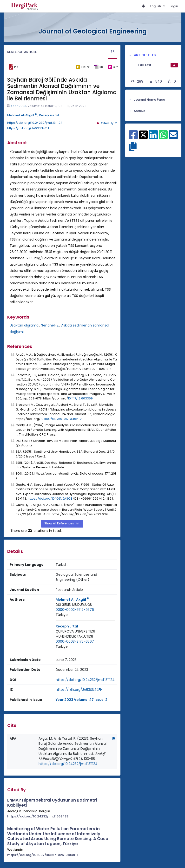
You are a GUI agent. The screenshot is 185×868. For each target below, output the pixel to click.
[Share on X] (143, 134)
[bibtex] (83, 67)
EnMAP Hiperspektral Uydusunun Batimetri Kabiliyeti (52, 803)
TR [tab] (112, 51)
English (156, 6)
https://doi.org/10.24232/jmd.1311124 (35, 123)
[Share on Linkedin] (153, 137)
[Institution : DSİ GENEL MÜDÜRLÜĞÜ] (74, 605)
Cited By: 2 (109, 123)
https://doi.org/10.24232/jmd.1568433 (38, 816)
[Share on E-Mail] (173, 137)
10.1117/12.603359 (80, 398)
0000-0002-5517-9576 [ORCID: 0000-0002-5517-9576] (75, 610)
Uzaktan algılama (24, 325)
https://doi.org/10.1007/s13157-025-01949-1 (43, 855)
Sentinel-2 (50, 325)
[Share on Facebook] (133, 137)
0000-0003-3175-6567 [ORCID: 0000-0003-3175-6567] (75, 641)
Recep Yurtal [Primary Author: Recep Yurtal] (67, 626)
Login (174, 6)
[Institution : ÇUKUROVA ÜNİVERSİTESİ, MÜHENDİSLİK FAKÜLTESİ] (85, 634)
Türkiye (62, 615)
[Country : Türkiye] (62, 615)
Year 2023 (19, 106)
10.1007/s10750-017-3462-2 (61, 419)
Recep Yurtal (49, 115)
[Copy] (113, 738)
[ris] (99, 67)
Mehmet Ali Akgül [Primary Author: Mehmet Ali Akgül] (72, 600)
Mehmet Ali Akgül (22, 115)
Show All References (59, 523)
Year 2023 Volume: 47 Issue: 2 (82, 700)
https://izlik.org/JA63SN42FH (29, 128)
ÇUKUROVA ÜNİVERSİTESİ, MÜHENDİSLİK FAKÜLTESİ (76, 634)
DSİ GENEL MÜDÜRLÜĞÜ (74, 605)
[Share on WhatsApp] (163, 137)
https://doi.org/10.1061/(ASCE (50, 499)
